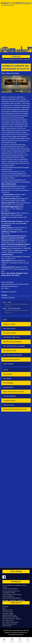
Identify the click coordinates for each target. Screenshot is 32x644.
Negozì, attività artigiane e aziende (13, 392)
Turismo (6, 370)
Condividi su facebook (8, 298)
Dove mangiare (8, 374)
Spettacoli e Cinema (9, 324)
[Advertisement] (16, 27)
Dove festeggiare (8, 383)
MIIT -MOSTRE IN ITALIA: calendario (14, 346)
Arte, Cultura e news (9, 329)
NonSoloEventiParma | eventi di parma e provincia (16, 5)
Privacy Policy (13, 600)
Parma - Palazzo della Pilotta (10, 73)
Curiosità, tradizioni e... (10, 396)
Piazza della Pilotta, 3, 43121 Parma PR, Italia (15, 284)
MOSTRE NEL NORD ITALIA (11, 337)
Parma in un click (8, 405)
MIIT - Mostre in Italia (10, 351)
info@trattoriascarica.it (21, 250)
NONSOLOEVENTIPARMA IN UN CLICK (15, 409)
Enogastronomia (8, 387)
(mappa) (13, 201)
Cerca (28, 640)
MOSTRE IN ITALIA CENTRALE (12, 342)
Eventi (5, 320)
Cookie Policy (21, 600)
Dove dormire (7, 379)
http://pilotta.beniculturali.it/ (10, 286)
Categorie (12, 640)
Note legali (5, 600)
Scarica (9, 248)
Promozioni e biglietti (9, 333)
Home (4, 640)
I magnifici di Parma (9, 401)
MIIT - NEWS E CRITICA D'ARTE (13, 355)
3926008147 (10, 596)
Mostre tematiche (9, 364)
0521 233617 (5, 288)
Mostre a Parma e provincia (11, 359)
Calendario (20, 640)
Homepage (5, 606)
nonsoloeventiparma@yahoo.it (10, 589)
